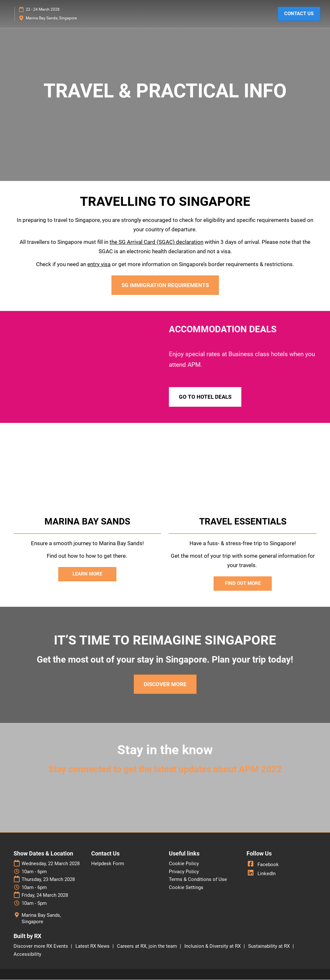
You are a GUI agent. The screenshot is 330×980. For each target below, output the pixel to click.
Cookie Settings (186, 888)
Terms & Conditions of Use (198, 880)
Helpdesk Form (108, 864)
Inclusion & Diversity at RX (213, 946)
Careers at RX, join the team (148, 946)
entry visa (99, 265)
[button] (299, 14)
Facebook (263, 865)
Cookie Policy (184, 864)
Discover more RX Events (41, 946)
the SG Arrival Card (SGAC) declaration (156, 242)
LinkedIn (261, 874)
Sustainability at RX (270, 946)
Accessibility (27, 955)
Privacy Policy (184, 872)
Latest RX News (93, 946)
